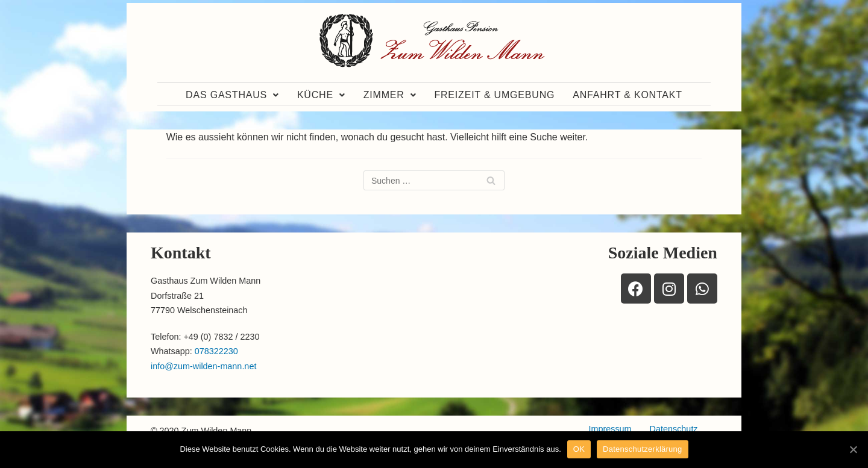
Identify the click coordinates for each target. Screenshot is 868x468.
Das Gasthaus (232, 95)
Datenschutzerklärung (642, 449)
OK (579, 449)
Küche (321, 95)
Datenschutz (674, 429)
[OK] (853, 449)
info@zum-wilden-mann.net (203, 366)
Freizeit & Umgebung (494, 95)
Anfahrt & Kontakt (627, 95)
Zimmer (390, 95)
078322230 (216, 351)
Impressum (610, 429)
